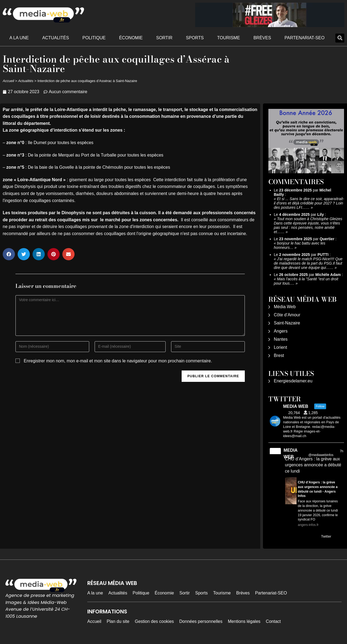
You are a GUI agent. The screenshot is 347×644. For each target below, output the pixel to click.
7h (341, 451)
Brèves (262, 38)
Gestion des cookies (154, 621)
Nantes (281, 339)
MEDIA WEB (290, 453)
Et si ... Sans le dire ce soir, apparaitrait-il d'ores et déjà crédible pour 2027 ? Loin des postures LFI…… (309, 203)
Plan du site (118, 621)
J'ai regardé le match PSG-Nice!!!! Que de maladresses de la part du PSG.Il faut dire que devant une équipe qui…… (308, 263)
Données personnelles (201, 621)
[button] (340, 38)
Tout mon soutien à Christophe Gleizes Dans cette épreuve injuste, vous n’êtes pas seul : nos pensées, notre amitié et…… (308, 225)
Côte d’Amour (287, 315)
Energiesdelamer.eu (293, 381)
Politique (94, 38)
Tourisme (229, 38)
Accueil (8, 81)
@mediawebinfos (321, 455)
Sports (195, 38)
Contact (273, 621)
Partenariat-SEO (305, 38)
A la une (19, 38)
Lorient (280, 347)
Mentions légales (244, 621)
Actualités (56, 38)
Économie (131, 38)
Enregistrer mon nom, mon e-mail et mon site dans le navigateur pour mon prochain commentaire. (118, 361)
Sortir (164, 38)
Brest (279, 355)
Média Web (285, 307)
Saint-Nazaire (287, 323)
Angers (281, 331)
